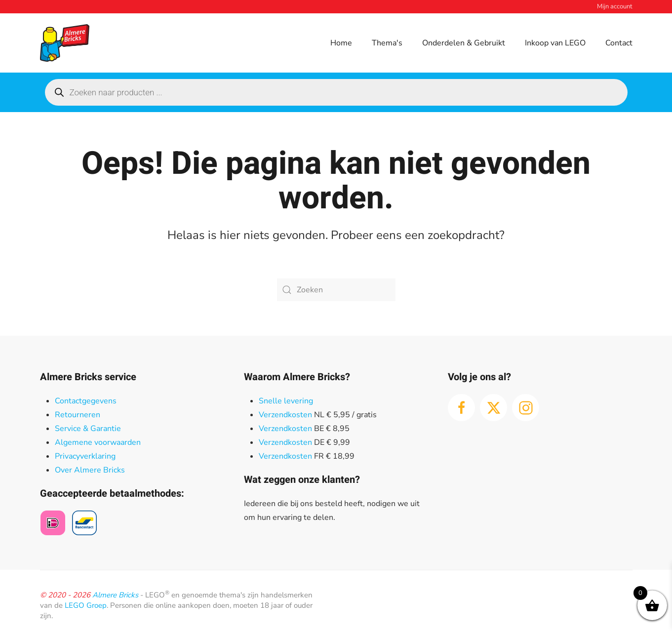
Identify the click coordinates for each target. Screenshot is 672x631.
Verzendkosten (285, 415)
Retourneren (78, 415)
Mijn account (615, 6)
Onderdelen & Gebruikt (464, 43)
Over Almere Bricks (90, 470)
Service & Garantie (88, 429)
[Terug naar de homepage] (65, 43)
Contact (619, 43)
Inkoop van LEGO (555, 43)
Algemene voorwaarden (98, 442)
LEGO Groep (86, 605)
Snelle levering (286, 401)
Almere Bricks (115, 595)
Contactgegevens (86, 401)
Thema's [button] (387, 43)
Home (341, 43)
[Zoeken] (336, 290)
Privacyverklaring (85, 456)
